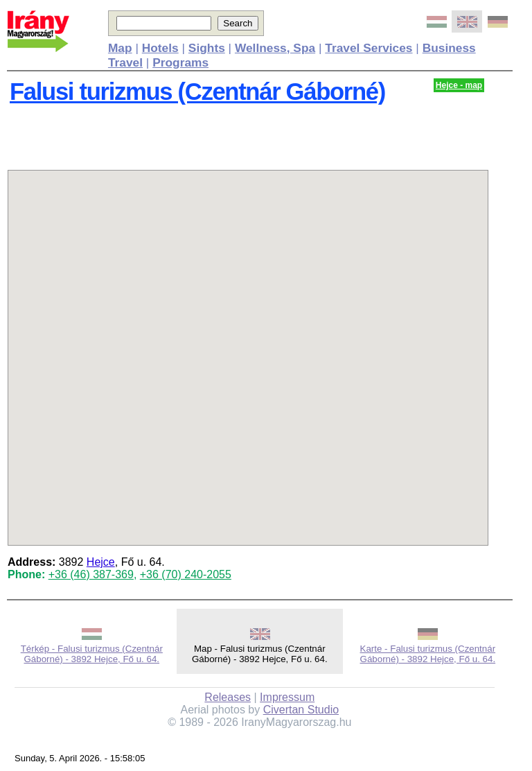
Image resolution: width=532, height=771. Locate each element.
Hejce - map (459, 85)
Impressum (287, 697)
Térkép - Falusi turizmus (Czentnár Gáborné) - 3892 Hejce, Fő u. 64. (92, 654)
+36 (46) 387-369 (91, 574)
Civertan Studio (301, 710)
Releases (228, 697)
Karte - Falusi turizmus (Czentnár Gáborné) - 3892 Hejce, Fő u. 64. (428, 654)
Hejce (101, 562)
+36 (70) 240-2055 (186, 574)
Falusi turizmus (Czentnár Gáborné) (197, 92)
